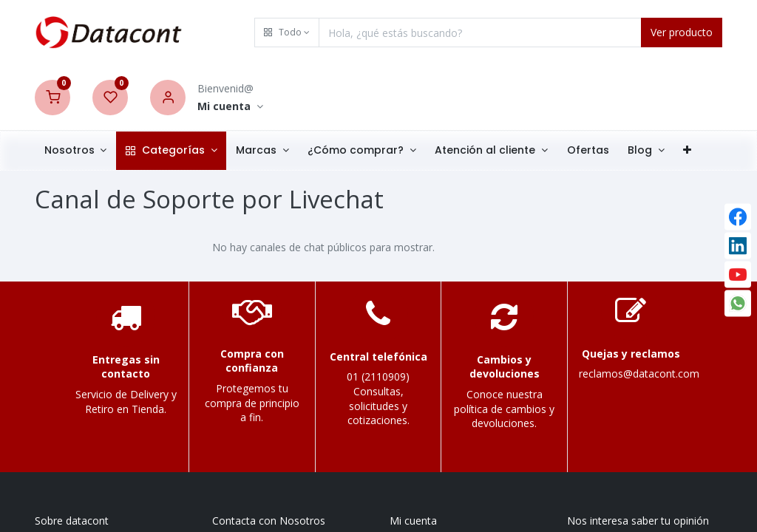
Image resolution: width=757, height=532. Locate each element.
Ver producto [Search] (682, 32)
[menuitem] (588, 151)
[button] (287, 33)
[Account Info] (230, 107)
